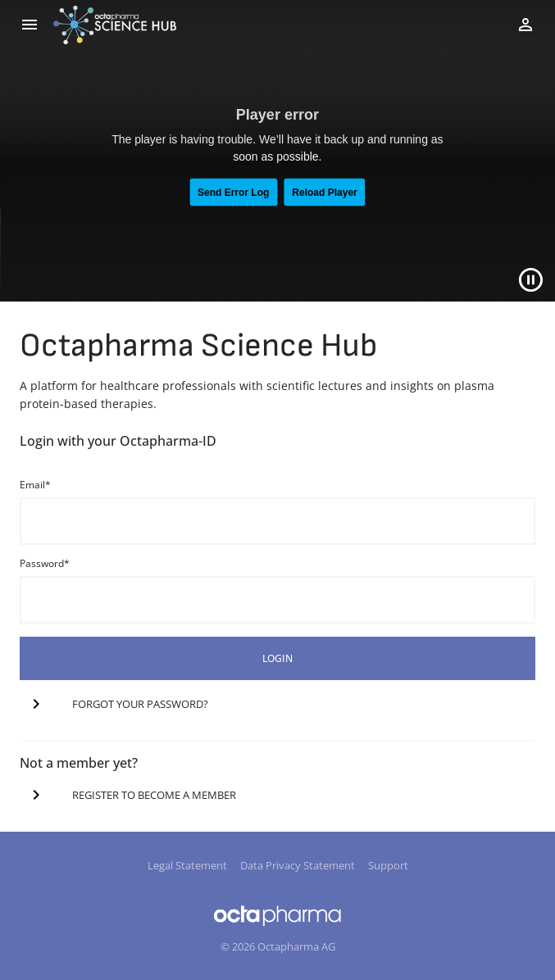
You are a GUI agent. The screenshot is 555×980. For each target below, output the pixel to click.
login (277, 658)
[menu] (30, 25)
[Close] (531, 280)
